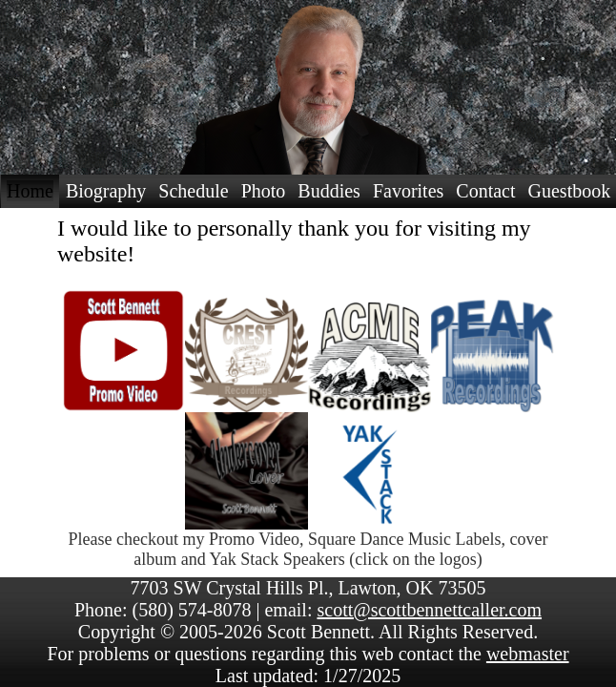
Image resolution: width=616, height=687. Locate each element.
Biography (106, 191)
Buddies (329, 191)
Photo (264, 191)
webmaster (528, 654)
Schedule (193, 191)
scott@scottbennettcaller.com (429, 610)
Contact (485, 191)
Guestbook (570, 191)
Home (30, 191)
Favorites (408, 191)
